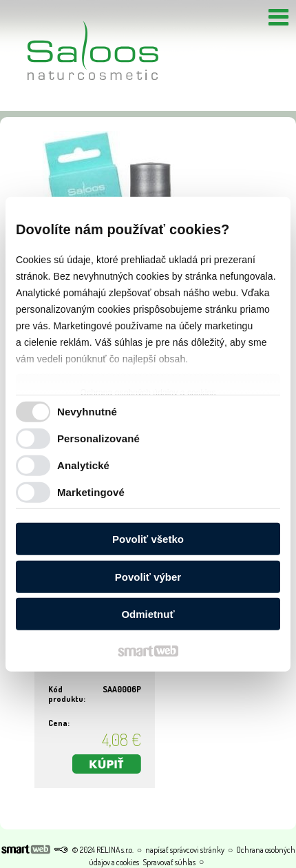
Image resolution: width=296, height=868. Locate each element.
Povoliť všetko (148, 539)
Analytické (83, 465)
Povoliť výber (148, 576)
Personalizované (98, 438)
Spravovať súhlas (169, 862)
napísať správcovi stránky (185, 850)
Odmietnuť (148, 614)
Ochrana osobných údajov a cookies (148, 393)
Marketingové (91, 492)
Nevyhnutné (87, 411)
